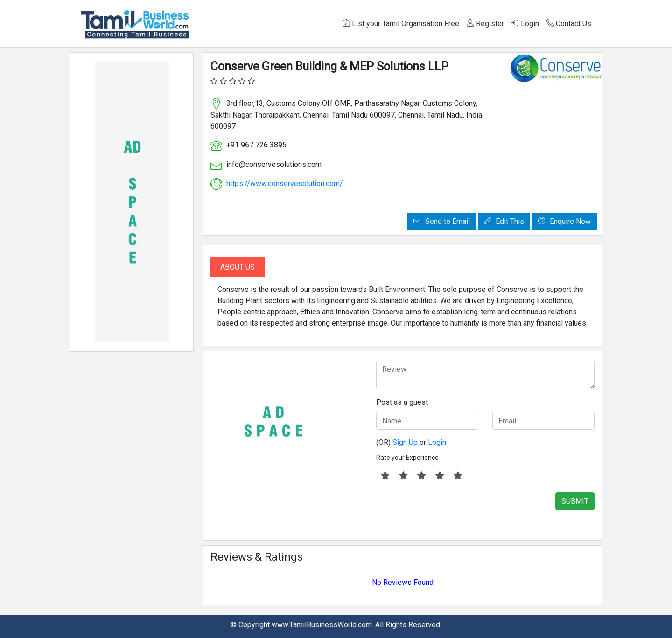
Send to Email (442, 221)
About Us (238, 267)
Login (525, 24)
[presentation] (447, 511)
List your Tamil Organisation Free (401, 24)
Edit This (504, 221)
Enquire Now (564, 221)
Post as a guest (402, 402)
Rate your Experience (407, 458)
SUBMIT (575, 501)
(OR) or (411, 442)
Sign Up (405, 442)
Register (485, 24)
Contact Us (569, 24)
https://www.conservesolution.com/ (285, 184)
